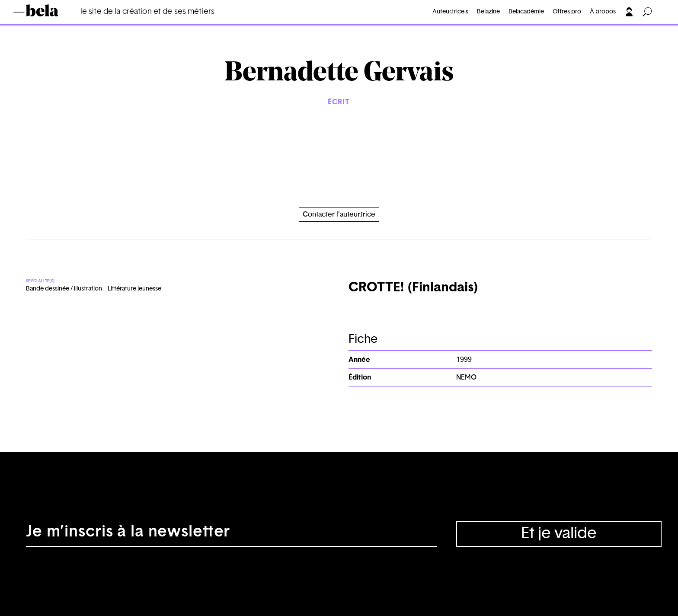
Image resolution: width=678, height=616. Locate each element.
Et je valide (559, 533)
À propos (603, 12)
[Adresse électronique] (232, 534)
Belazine (488, 12)
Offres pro (567, 12)
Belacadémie (526, 12)
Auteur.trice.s (450, 12)
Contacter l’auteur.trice (339, 214)
